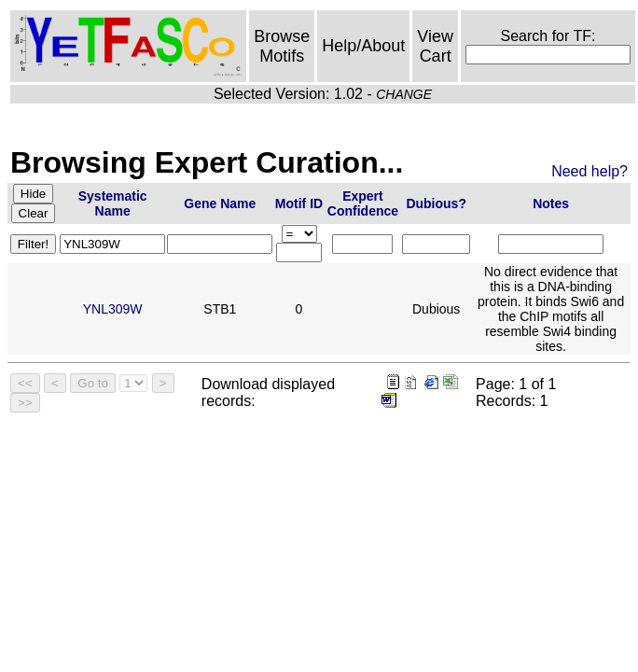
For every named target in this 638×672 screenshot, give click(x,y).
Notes (551, 203)
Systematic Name (113, 203)
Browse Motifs (282, 46)
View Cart (435, 46)
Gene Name (220, 203)
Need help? (589, 171)
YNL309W (113, 309)
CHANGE (404, 94)
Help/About (363, 46)
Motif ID (299, 203)
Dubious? (436, 203)
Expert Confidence (363, 203)
